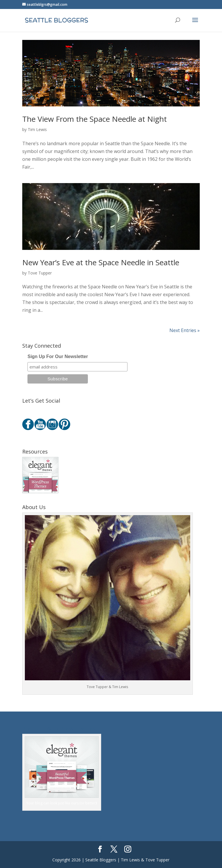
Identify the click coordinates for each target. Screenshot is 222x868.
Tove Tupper (40, 273)
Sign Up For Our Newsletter (58, 356)
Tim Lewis (37, 129)
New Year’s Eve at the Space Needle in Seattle (101, 262)
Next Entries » (185, 330)
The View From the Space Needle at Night (95, 119)
